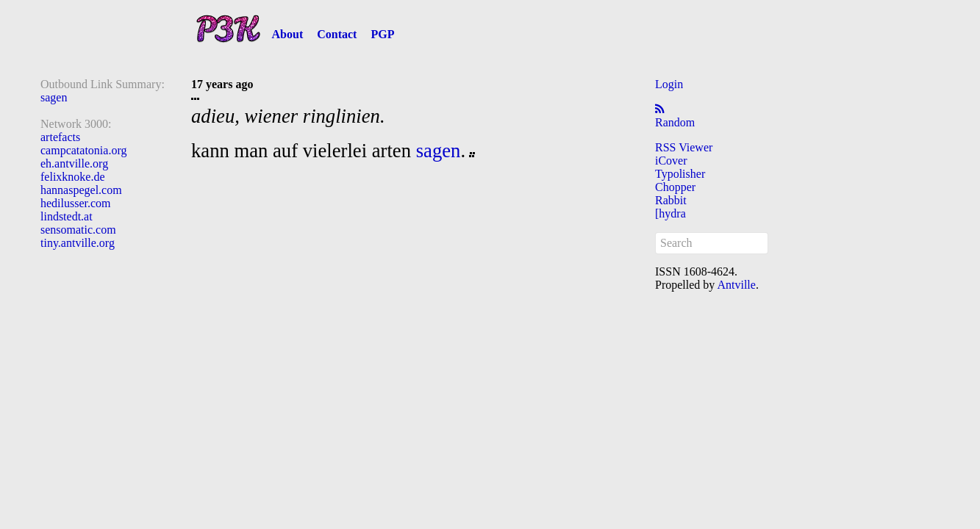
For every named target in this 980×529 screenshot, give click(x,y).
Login (669, 84)
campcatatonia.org (83, 150)
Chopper (675, 187)
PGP (382, 34)
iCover (671, 161)
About (288, 34)
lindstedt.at (67, 216)
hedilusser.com (76, 203)
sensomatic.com (78, 230)
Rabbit (671, 200)
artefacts (60, 137)
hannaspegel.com (81, 190)
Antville (736, 285)
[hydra (670, 213)
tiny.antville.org (78, 243)
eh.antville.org (74, 163)
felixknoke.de (73, 177)
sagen (54, 97)
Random (675, 122)
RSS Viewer (684, 147)
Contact (337, 34)
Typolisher (680, 174)
